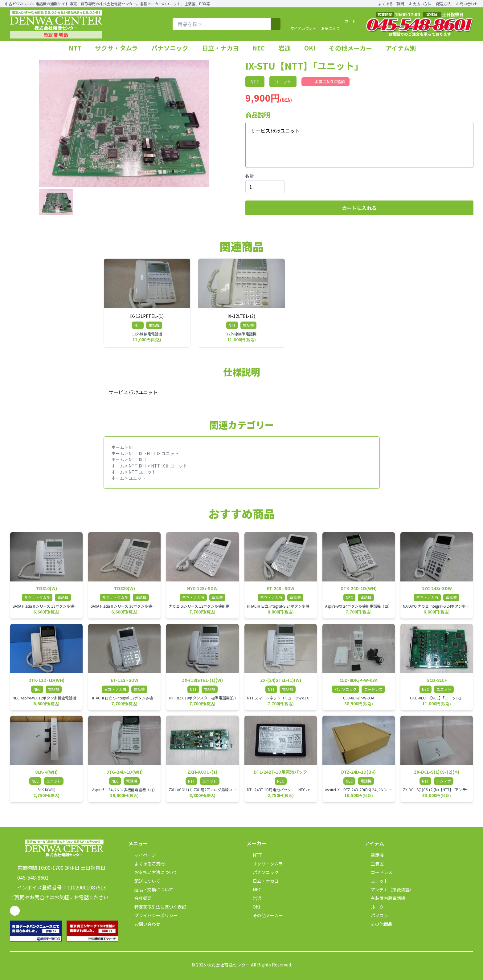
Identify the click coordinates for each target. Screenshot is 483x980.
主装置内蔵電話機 (385, 898)
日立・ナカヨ (223, 48)
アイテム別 (404, 48)
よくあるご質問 (391, 4)
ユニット (137, 478)
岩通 (288, 48)
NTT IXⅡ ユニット (169, 466)
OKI (313, 48)
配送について (144, 881)
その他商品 (379, 924)
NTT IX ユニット (163, 453)
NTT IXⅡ (138, 460)
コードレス (379, 872)
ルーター (376, 907)
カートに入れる (359, 208)
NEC (262, 48)
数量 (250, 176)
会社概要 (140, 898)
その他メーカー (354, 48)
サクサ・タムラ (119, 48)
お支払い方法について (153, 872)
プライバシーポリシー (153, 915)
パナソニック (173, 48)
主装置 (374, 864)
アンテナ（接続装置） (389, 889)
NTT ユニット (142, 472)
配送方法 (444, 4)
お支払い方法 (420, 4)
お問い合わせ (467, 4)
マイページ (142, 855)
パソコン (376, 915)
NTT (78, 48)
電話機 (374, 855)
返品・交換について (151, 889)
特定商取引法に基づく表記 (157, 907)
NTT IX (135, 453)
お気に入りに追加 (325, 82)
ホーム (118, 447)
